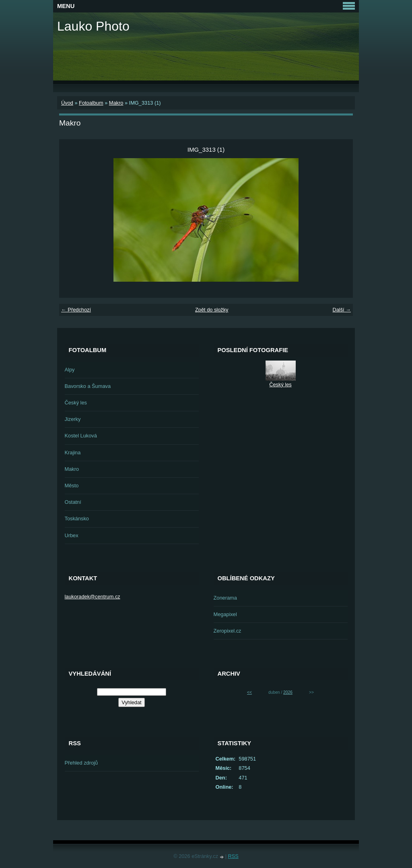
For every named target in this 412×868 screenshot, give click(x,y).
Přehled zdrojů (81, 763)
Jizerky (73, 419)
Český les (76, 403)
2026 (288, 692)
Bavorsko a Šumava (88, 386)
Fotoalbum (91, 103)
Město (72, 486)
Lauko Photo (93, 26)
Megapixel (225, 614)
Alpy (70, 370)
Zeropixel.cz (228, 631)
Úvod (67, 103)
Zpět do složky (212, 310)
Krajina (73, 453)
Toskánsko (77, 519)
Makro (116, 103)
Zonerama (225, 598)
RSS (233, 856)
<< (249, 692)
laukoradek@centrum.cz (93, 597)
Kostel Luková (81, 436)
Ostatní (73, 502)
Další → (342, 310)
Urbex (72, 535)
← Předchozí (76, 310)
